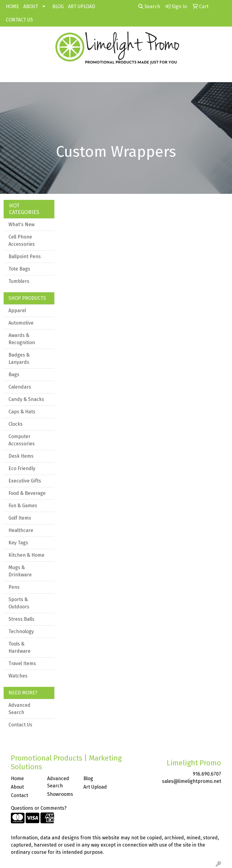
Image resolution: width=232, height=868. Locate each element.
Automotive (21, 323)
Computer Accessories (22, 440)
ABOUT (31, 6)
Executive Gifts (25, 481)
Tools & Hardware (19, 647)
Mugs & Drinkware (20, 571)
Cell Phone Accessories (22, 240)
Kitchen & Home (26, 555)
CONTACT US (19, 20)
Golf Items (20, 518)
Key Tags (18, 543)
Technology (21, 631)
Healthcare (21, 530)
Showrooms (60, 794)
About (17, 787)
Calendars (20, 387)
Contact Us (20, 725)
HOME (12, 6)
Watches (18, 676)
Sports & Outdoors (19, 603)
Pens (14, 587)
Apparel (17, 311)
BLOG (58, 6)
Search (149, 6)
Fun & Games (23, 506)
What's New (21, 224)
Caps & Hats (22, 412)
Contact (19, 795)
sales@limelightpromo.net (192, 781)
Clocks (16, 424)
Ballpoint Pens (25, 256)
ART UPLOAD (82, 6)
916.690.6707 (207, 774)
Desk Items (21, 456)
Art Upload (95, 787)
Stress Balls (21, 619)
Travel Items (22, 663)
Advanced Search (19, 709)
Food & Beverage (27, 493)
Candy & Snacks (26, 399)
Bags (14, 375)
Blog (88, 778)
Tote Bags (19, 269)
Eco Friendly (22, 468)
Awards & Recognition (22, 339)
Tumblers (19, 281)
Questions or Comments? (39, 808)
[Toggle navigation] (9, 75)
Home (17, 778)
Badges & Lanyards (19, 359)
